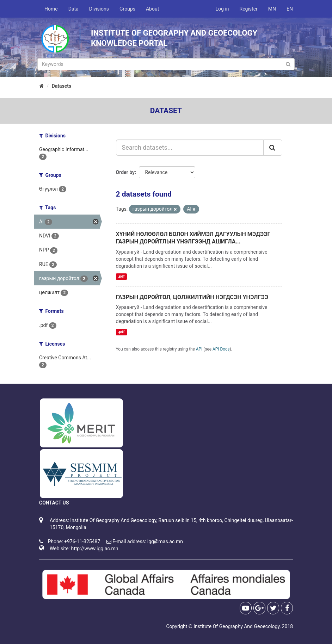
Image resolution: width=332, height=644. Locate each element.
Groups (127, 9)
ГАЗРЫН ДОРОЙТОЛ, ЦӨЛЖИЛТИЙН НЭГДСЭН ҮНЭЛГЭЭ (192, 297)
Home (51, 9)
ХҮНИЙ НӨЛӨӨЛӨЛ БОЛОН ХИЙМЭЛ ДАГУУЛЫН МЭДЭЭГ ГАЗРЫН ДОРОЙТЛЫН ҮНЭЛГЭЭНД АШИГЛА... (193, 238)
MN (272, 9)
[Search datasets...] (190, 148)
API (199, 349)
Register (249, 9)
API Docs (221, 349)
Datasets (62, 86)
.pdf (121, 276)
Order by (125, 172)
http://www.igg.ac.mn (94, 549)
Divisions (99, 9)
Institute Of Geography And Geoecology (236, 626)
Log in (222, 9)
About (152, 9)
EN (290, 9)
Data (73, 9)
